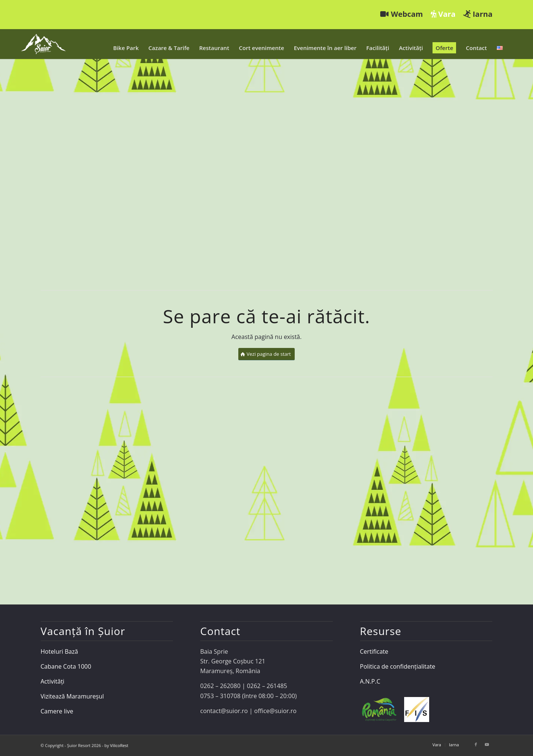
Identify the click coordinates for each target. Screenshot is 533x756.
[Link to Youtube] (487, 744)
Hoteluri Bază (59, 651)
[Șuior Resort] (43, 44)
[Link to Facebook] (476, 744)
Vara (443, 14)
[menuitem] (402, 15)
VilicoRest (119, 745)
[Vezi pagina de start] (266, 354)
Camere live (57, 711)
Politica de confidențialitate (398, 666)
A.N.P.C (370, 681)
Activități (53, 681)
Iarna (478, 14)
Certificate (374, 651)
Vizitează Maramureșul (72, 696)
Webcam (402, 14)
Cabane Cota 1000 (66, 666)
